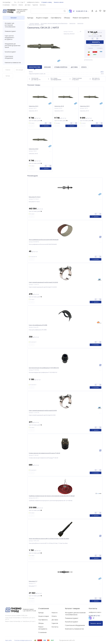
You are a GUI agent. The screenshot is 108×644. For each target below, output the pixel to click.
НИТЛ (102, 72)
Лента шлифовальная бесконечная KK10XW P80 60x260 (44, 240)
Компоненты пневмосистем (14, 63)
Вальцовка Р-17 (33, 581)
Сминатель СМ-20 (34, 149)
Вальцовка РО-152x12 (35, 197)
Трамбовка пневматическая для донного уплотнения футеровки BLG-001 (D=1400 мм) (52, 496)
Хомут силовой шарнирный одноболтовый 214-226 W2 (43, 282)
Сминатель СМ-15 (34, 106)
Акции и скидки (42, 18)
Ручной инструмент (14, 52)
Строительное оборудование (14, 57)
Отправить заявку (47, 2)
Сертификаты (56, 18)
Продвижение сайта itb (67, 640)
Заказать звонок (59, 2)
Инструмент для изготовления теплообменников (14, 25)
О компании (44, 608)
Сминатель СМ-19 (85, 106)
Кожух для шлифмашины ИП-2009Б (38, 325)
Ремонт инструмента (81, 18)
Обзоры (67, 18)
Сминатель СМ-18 (59, 106)
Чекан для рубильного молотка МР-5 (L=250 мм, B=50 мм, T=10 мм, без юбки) (49, 539)
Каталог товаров (72, 608)
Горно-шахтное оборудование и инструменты (14, 38)
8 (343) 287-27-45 (82, 11)
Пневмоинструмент (14, 31)
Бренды (30, 18)
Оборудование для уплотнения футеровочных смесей (14, 46)
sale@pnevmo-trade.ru (33, 2)
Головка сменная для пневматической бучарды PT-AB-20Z (44, 453)
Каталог (14, 18)
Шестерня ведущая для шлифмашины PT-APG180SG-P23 (44, 368)
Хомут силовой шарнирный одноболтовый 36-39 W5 (43, 410)
